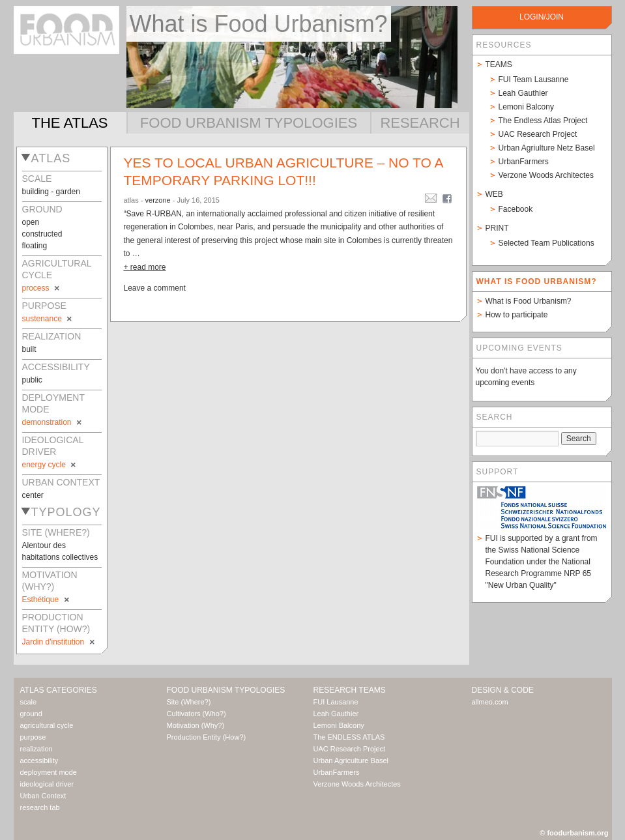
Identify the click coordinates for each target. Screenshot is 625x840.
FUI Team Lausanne (534, 80)
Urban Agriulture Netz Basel (547, 148)
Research (420, 123)
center (33, 495)
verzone (158, 200)
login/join (542, 17)
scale (29, 702)
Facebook (516, 209)
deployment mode (49, 772)
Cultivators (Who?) (196, 714)
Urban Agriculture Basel (351, 760)
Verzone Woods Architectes (546, 175)
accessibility (39, 760)
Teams (499, 65)
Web (494, 194)
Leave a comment (155, 288)
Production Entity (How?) (207, 737)
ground (31, 714)
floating (35, 246)
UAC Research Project (538, 134)
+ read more (145, 267)
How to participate (517, 315)
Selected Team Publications (546, 243)
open (31, 222)
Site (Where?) (189, 702)
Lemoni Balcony (526, 107)
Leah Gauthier (523, 93)
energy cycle (50, 465)
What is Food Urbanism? (529, 301)
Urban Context (43, 796)
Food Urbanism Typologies (249, 123)
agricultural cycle (47, 725)
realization (36, 749)
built (29, 349)
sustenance (48, 319)
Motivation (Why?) (196, 725)
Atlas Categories (59, 690)
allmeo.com (490, 702)
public (32, 380)
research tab (40, 807)
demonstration (53, 422)
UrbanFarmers (524, 162)
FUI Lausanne (336, 702)
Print (497, 228)
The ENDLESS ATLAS (349, 737)
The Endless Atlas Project (543, 121)
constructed (42, 234)
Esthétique (47, 600)
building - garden (51, 192)
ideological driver (47, 784)
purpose (33, 737)
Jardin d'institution (59, 642)
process (42, 288)
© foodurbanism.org (574, 833)
